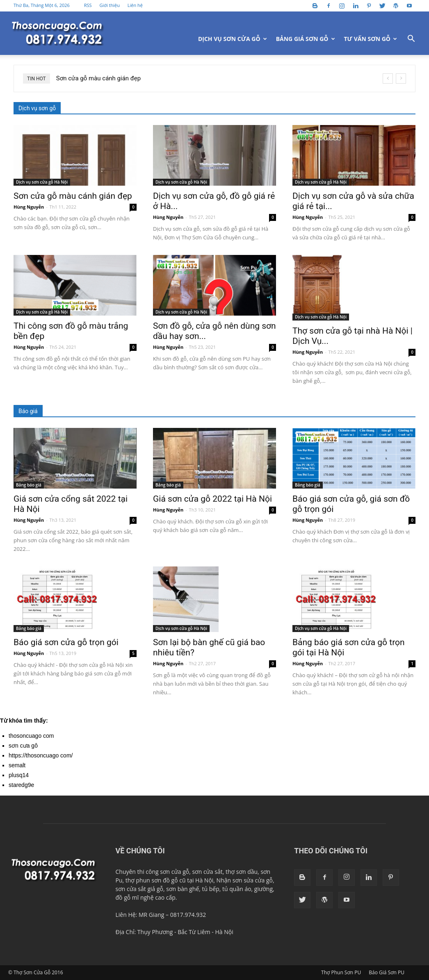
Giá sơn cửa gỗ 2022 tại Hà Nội (212, 499)
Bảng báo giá (29, 485)
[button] (411, 40)
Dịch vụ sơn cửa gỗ (233, 39)
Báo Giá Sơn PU (387, 972)
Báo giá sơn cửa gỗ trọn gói (66, 642)
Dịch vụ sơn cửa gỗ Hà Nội (42, 182)
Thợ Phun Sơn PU (341, 972)
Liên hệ (135, 5)
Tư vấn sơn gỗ (371, 39)
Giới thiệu (110, 5)
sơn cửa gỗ (175, 872)
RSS (88, 5)
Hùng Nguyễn (29, 207)
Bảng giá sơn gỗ (306, 39)
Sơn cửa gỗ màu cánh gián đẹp (98, 78)
